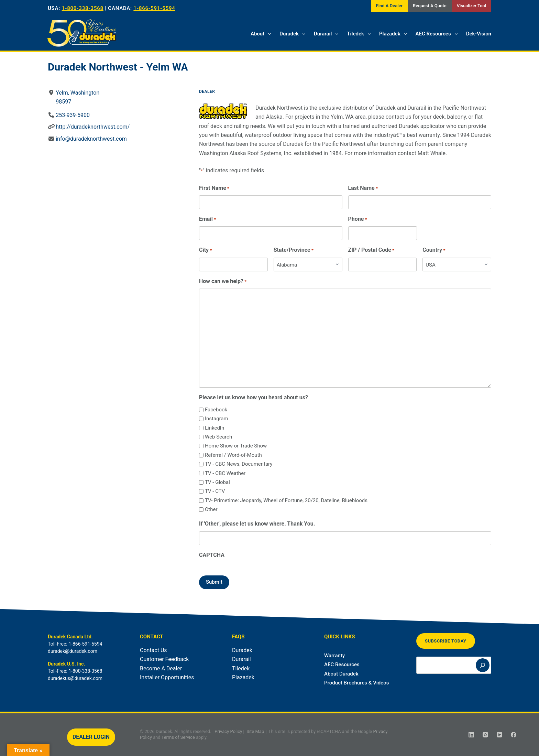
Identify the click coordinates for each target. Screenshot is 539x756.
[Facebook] (514, 735)
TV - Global (217, 482)
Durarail (327, 34)
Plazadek (394, 34)
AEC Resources (438, 34)
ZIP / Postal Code (371, 250)
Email (207, 219)
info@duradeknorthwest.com (91, 139)
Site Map (255, 731)
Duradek (294, 34)
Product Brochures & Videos (356, 683)
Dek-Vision (479, 34)
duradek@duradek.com (73, 651)
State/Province (294, 250)
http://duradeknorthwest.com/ (93, 127)
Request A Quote (430, 6)
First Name (214, 188)
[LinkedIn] (471, 735)
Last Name (363, 188)
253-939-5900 (73, 115)
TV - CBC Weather (225, 473)
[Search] (483, 665)
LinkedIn (214, 428)
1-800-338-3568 (83, 8)
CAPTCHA (212, 555)
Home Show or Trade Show (236, 446)
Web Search (218, 437)
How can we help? (223, 282)
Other (211, 509)
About (262, 34)
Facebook (216, 410)
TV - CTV (215, 491)
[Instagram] (485, 735)
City (205, 250)
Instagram (217, 419)
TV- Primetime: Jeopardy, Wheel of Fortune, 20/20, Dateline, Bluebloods (286, 500)
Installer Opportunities (167, 677)
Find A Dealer (389, 6)
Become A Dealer (161, 668)
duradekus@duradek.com (75, 678)
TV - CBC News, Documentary (239, 464)
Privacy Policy (228, 731)
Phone (358, 219)
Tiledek (360, 34)
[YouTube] (499, 735)
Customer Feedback (164, 659)
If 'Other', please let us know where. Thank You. (257, 524)
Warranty (334, 656)
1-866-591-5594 (154, 8)
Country (434, 250)
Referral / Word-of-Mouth (233, 455)
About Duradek (341, 674)
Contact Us (153, 650)
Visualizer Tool (471, 6)
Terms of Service (178, 737)
